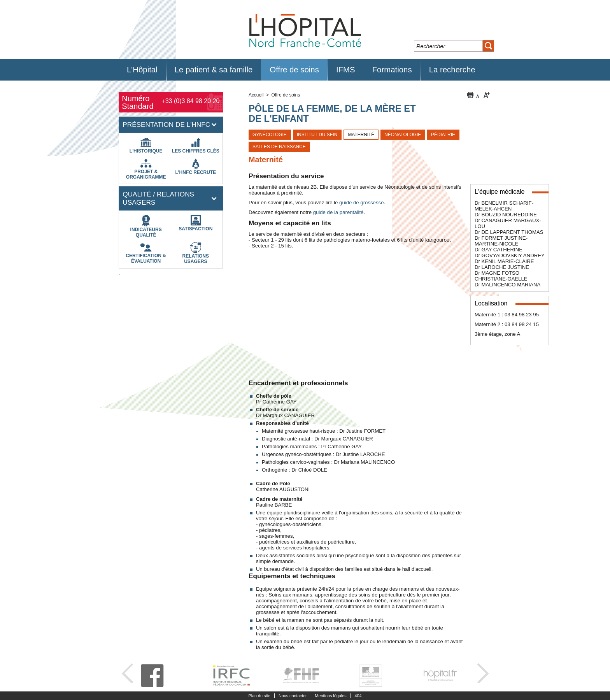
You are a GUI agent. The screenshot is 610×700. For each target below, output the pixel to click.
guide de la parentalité (338, 212)
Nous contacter (293, 696)
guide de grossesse (361, 203)
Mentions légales (331, 696)
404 (358, 696)
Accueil (256, 95)
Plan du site (259, 696)
